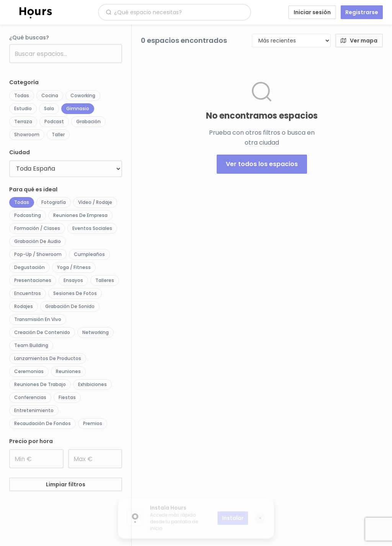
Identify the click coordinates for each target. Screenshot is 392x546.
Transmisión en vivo (38, 319)
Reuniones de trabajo (40, 384)
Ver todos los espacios (262, 164)
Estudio (23, 108)
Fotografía (54, 202)
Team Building (31, 345)
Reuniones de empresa (80, 215)
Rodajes (24, 306)
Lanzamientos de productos (48, 358)
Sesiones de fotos (75, 293)
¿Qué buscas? (29, 37)
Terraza (23, 121)
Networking (96, 332)
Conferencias (30, 397)
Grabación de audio (38, 241)
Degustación (29, 267)
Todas (22, 95)
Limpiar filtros (66, 484)
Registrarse (362, 12)
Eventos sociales (92, 228)
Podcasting (28, 215)
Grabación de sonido (70, 306)
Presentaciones (33, 280)
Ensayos (73, 280)
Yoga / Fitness (74, 267)
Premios (93, 423)
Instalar (234, 518)
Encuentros (28, 293)
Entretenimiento (34, 410)
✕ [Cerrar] (262, 518)
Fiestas (67, 397)
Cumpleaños (89, 254)
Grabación (88, 121)
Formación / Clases (37, 228)
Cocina (50, 95)
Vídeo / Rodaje (95, 202)
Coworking (83, 95)
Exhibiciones (92, 384)
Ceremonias (29, 371)
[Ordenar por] (291, 41)
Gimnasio (78, 108)
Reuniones (68, 371)
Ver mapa (359, 41)
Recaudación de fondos (42, 423)
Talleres (105, 280)
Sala (49, 108)
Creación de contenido (42, 332)
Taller (58, 134)
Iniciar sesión (312, 12)
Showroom (27, 134)
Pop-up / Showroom (38, 254)
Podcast (54, 121)
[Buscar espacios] (179, 12)
